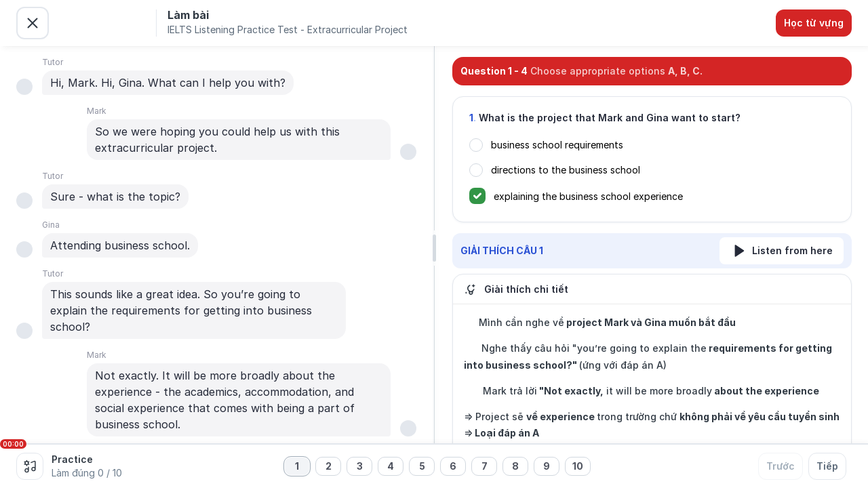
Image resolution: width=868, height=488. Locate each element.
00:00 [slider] (13, 444)
